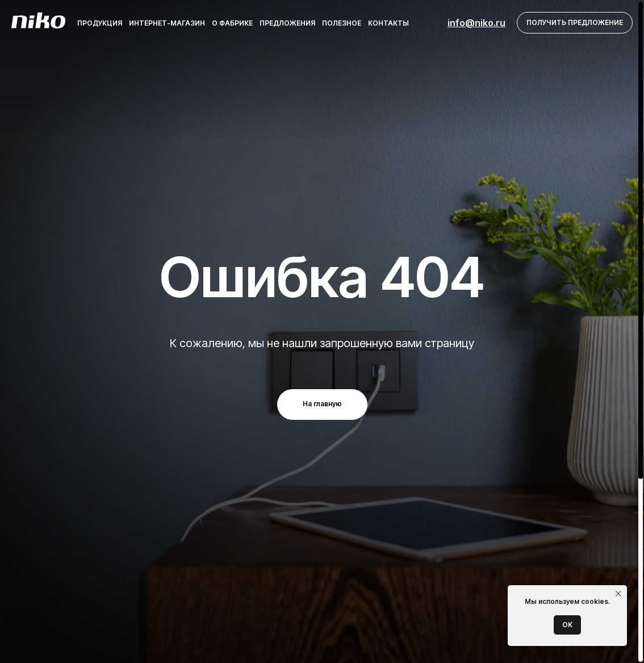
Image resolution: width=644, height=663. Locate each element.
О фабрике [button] (232, 23)
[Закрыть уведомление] (618, 594)
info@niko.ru (476, 23)
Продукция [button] (100, 23)
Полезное (342, 23)
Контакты (388, 23)
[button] (575, 23)
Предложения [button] (287, 23)
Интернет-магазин (167, 23)
